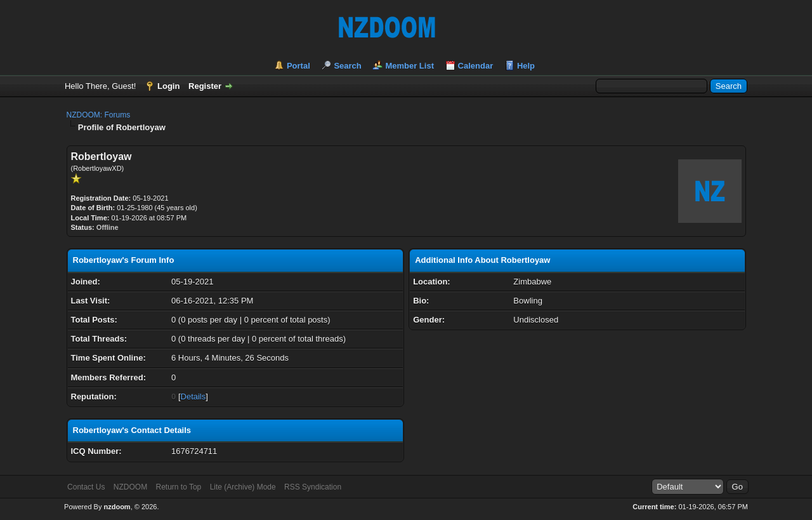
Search (347, 66)
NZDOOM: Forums (99, 115)
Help (526, 66)
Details (193, 397)
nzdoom (117, 507)
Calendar (476, 66)
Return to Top (178, 487)
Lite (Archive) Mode (243, 487)
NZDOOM (130, 487)
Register (205, 86)
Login (168, 86)
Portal (298, 66)
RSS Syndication (313, 487)
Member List (409, 66)
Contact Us (86, 487)
